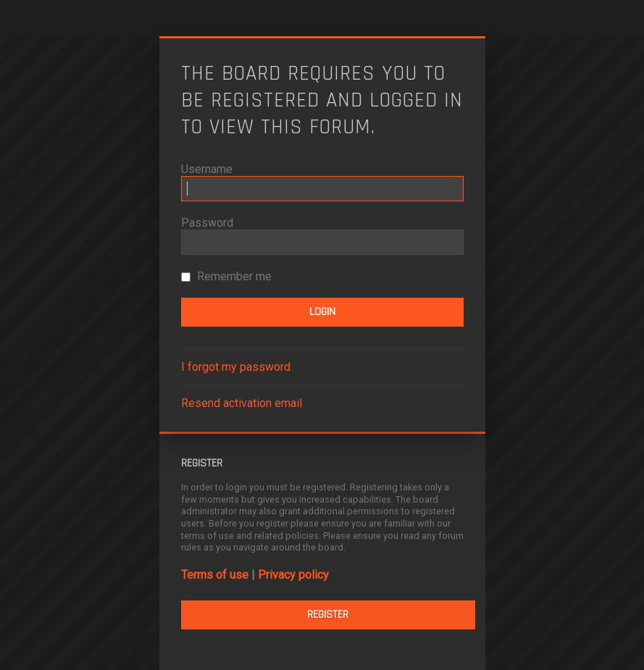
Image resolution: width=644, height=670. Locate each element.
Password (207, 223)
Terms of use (215, 575)
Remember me (226, 276)
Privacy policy (293, 575)
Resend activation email (242, 403)
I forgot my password (236, 367)
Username (207, 169)
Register (328, 615)
